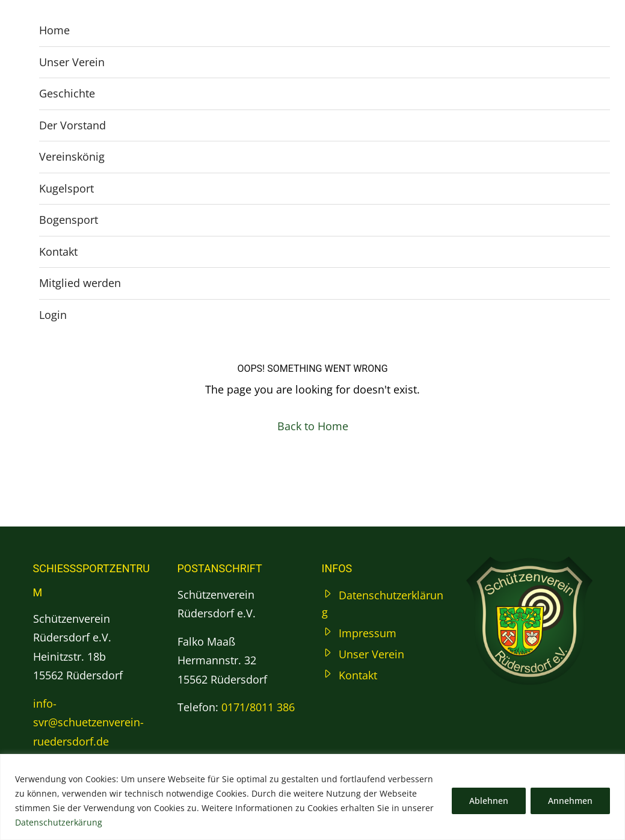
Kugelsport (66, 188)
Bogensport (69, 220)
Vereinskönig (72, 156)
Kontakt (58, 252)
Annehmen (570, 801)
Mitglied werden (80, 283)
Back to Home (313, 426)
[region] (312, 797)
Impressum (368, 633)
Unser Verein (72, 62)
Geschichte (67, 93)
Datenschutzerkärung (59, 822)
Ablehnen (489, 801)
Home (54, 30)
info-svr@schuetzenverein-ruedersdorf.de (88, 722)
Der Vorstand (72, 125)
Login (53, 315)
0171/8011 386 (258, 707)
